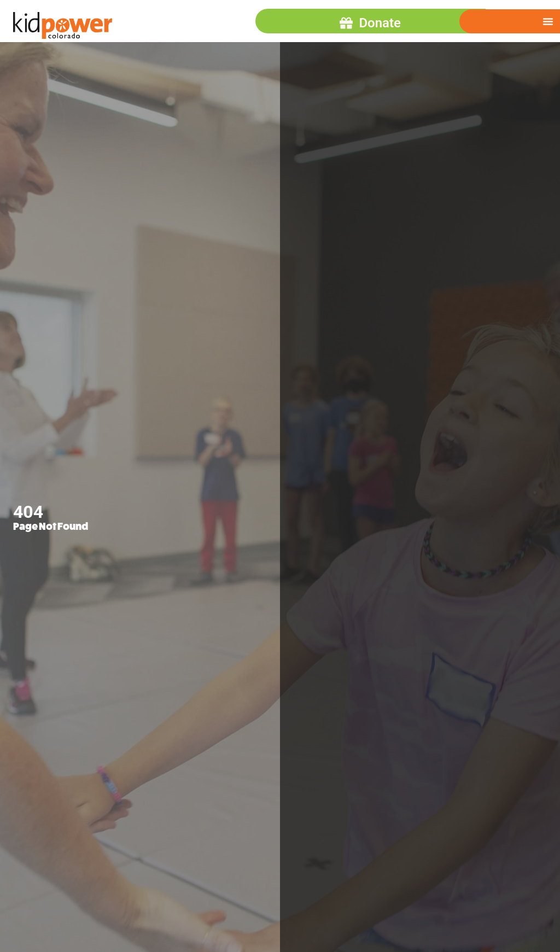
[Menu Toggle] (548, 21)
